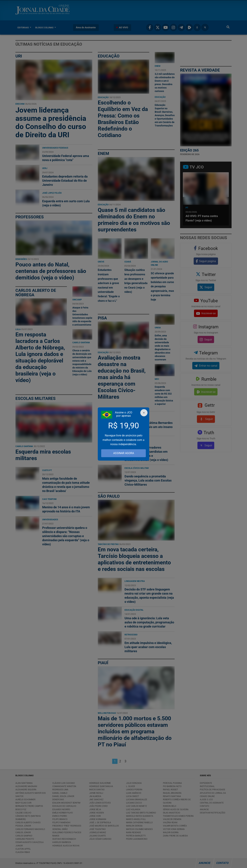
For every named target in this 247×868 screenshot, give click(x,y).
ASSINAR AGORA (124, 453)
